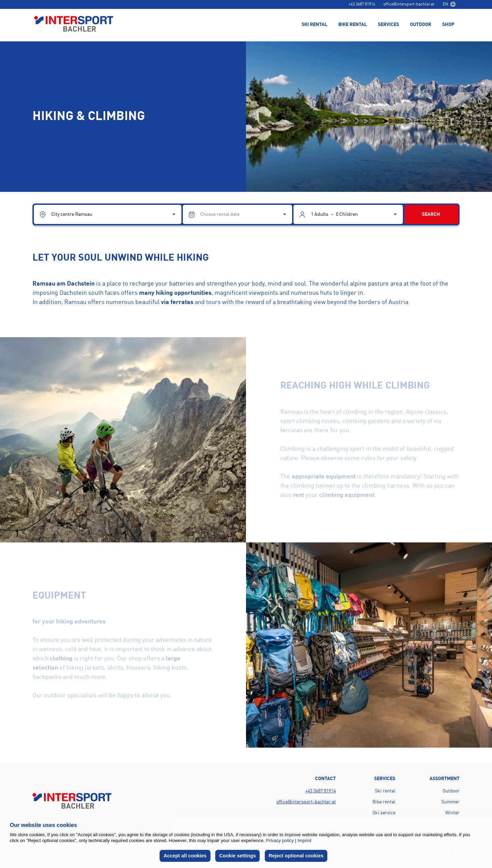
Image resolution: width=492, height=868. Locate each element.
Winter (452, 813)
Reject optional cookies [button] (296, 856)
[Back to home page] (74, 24)
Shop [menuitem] (448, 25)
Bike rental (384, 802)
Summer (450, 802)
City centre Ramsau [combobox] (72, 214)
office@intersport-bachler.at (409, 4)
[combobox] (449, 4)
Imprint (305, 840)
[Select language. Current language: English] (449, 4)
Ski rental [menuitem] (315, 25)
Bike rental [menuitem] (353, 25)
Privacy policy (280, 840)
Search (431, 214)
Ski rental (385, 791)
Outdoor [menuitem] (421, 25)
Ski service (384, 813)
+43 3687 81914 (362, 4)
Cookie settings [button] (238, 856)
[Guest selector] (348, 214)
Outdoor (451, 791)
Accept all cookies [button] (185, 856)
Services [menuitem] (388, 25)
